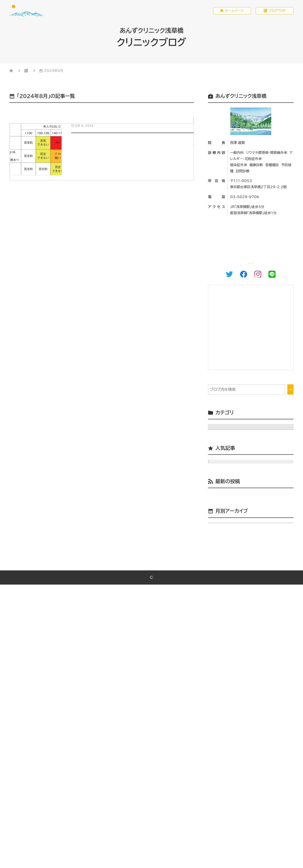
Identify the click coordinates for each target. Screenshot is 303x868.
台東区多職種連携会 (232, 759)
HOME (20, 72)
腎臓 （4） (220, 561)
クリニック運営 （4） (228, 477)
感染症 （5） (222, 537)
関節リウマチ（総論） (255, 615)
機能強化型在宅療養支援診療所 (241, 725)
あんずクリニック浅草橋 (153, 861)
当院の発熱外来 (255, 657)
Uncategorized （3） (231, 453)
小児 (188, 122)
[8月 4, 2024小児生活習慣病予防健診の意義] (102, 164)
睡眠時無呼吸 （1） (227, 549)
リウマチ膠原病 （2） (229, 501)
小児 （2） (220, 525)
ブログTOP (277, 11)
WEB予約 (275, 269)
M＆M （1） (221, 441)
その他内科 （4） (225, 489)
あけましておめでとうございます (255, 671)
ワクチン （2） (223, 513)
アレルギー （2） (225, 464)
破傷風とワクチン (255, 629)
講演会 (221, 747)
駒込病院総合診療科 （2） (233, 573)
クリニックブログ (52, 72)
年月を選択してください (231, 800)
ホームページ (234, 11)
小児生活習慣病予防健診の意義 (255, 643)
